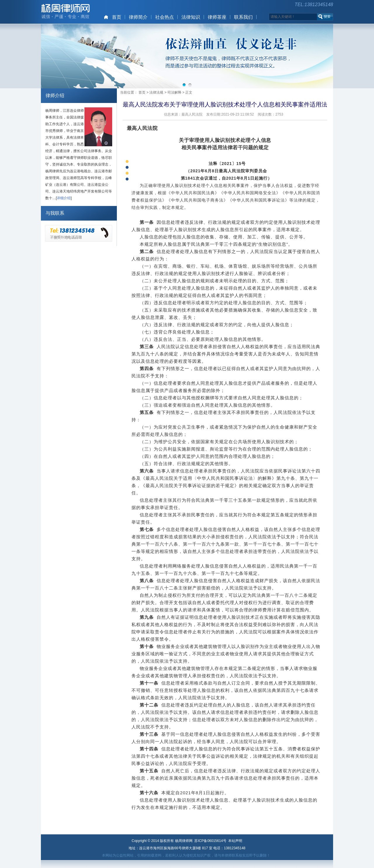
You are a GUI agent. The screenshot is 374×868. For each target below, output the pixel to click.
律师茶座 (217, 17)
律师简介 (138, 17)
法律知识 (191, 17)
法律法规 (156, 92)
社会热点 (165, 17)
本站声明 (235, 841)
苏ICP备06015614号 (210, 841)
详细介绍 (64, 198)
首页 (117, 17)
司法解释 (174, 92)
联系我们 (243, 17)
